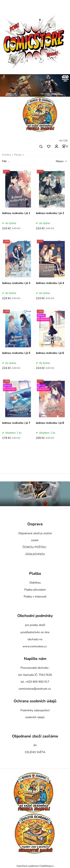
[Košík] (65, 146)
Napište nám (35, 659)
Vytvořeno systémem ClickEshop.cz (35, 866)
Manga (18, 155)
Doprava (35, 524)
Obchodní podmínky (35, 616)
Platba (35, 574)
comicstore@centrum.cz (35, 689)
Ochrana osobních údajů (35, 701)
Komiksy (7, 155)
